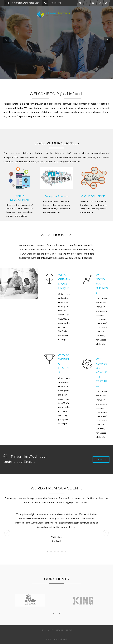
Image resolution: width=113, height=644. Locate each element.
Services (60, 630)
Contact (69, 630)
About (51, 630)
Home (43, 630)
